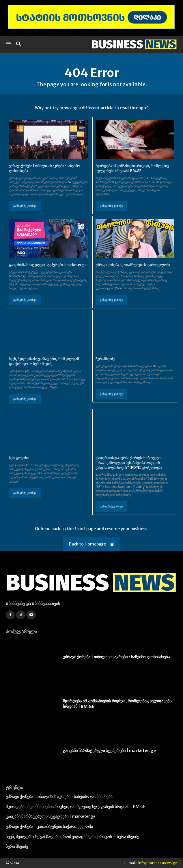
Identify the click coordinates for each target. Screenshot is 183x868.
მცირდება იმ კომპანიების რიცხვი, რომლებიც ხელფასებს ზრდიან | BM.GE (132, 168)
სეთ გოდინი (19, 458)
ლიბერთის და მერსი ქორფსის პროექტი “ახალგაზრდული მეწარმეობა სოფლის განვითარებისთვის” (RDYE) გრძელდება (129, 463)
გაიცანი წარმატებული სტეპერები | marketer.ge (48, 265)
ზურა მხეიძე (105, 359)
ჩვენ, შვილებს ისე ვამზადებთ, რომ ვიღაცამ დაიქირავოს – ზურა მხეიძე (44, 361)
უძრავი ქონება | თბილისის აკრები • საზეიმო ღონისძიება (116, 657)
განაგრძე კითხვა (25, 206)
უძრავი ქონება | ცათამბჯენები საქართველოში (133, 265)
